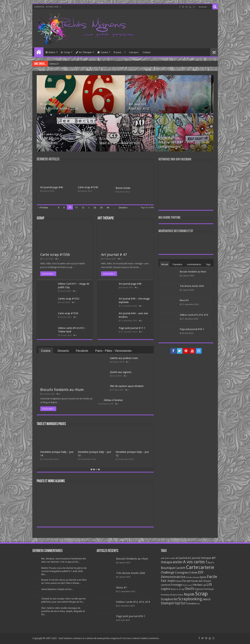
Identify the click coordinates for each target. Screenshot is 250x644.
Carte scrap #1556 (55, 255)
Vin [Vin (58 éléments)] (198, 604)
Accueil (39, 52)
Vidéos (50, 52)
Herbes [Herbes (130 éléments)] (197, 585)
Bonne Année (123, 188)
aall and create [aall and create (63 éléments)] (168, 558)
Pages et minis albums (51, 481)
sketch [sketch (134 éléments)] (206, 599)
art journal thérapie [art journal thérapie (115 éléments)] (199, 558)
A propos (134, 52)
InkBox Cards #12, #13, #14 (194, 315)
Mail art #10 (139, 108)
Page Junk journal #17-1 (132, 328)
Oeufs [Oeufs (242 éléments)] (189, 589)
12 (83, 208)
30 (101, 208)
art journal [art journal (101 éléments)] (181, 558)
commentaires (194, 264)
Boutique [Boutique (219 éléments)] (168, 568)
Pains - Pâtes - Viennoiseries (113, 351)
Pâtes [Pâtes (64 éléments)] (181, 595)
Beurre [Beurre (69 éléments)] (211, 563)
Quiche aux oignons (121, 372)
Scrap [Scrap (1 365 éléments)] (201, 594)
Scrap (66, 52)
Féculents (82, 351)
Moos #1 (184, 300)
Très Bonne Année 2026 (59, 108)
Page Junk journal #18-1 (192, 329)
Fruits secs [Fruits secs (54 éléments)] (187, 585)
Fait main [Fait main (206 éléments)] (168, 581)
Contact (146, 52)
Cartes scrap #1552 (69, 299)
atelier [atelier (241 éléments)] (178, 562)
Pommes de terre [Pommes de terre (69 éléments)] (169, 595)
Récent (165, 264)
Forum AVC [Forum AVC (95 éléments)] (197, 581)
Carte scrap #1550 (68, 313)
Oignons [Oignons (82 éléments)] (199, 589)
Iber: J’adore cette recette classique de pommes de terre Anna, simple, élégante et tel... (63, 611)
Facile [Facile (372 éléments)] (212, 577)
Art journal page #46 (52, 187)
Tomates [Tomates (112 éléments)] (191, 603)
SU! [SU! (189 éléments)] (183, 603)
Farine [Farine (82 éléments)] (179, 581)
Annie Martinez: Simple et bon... (57, 589)
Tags (208, 264)
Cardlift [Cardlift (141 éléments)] (180, 568)
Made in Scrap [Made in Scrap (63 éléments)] (177, 589)
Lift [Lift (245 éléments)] (209, 585)
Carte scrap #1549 (88, 187)
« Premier (43, 208)
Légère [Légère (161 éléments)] (165, 589)
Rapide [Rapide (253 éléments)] (189, 594)
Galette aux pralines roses (61, 64)
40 (108, 208)
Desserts (63, 351)
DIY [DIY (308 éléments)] (201, 572)
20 (95, 208)
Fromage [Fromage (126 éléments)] (176, 585)
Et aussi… (119, 52)
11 (76, 208)
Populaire (177, 264)
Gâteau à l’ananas (113, 400)
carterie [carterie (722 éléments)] (206, 567)
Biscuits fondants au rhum (62, 390)
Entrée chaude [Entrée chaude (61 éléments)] (193, 577)
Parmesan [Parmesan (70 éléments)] (209, 589)
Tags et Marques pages (51, 424)
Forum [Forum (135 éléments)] (186, 581)
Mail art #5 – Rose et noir (120, 143)
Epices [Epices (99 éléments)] (203, 577)
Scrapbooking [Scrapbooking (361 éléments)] (190, 599)
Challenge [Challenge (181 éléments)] (168, 572)
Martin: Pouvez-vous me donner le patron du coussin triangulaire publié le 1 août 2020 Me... (64, 571)
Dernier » (123, 208)
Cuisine (103, 52)
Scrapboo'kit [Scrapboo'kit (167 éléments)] (169, 599)
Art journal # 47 (114, 255)
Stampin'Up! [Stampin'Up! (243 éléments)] (170, 603)
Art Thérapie (84, 52)
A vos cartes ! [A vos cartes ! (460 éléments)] (195, 562)
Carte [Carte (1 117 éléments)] (192, 567)
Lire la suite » (48, 274)
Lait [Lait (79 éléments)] (204, 585)
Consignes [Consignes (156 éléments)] (182, 572)
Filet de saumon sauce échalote (127, 386)
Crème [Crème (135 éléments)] (193, 573)
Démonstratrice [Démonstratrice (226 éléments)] (173, 577)
